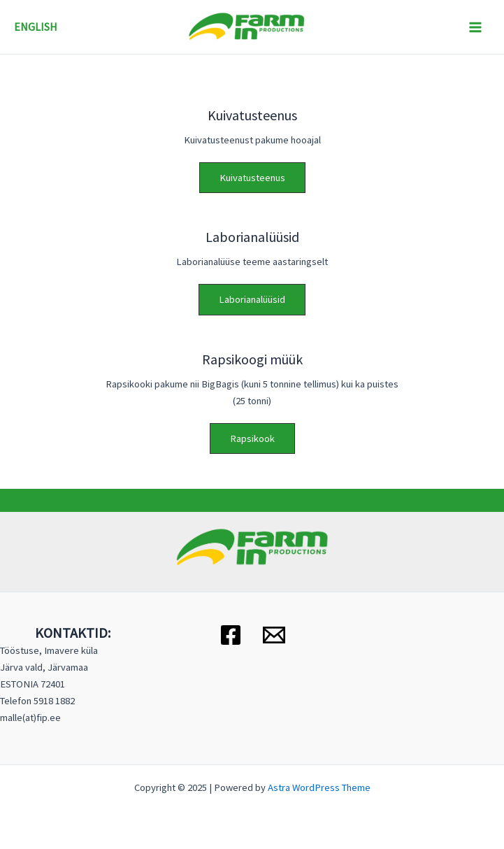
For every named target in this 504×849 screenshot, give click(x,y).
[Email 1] (274, 635)
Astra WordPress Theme (319, 787)
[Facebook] (231, 635)
